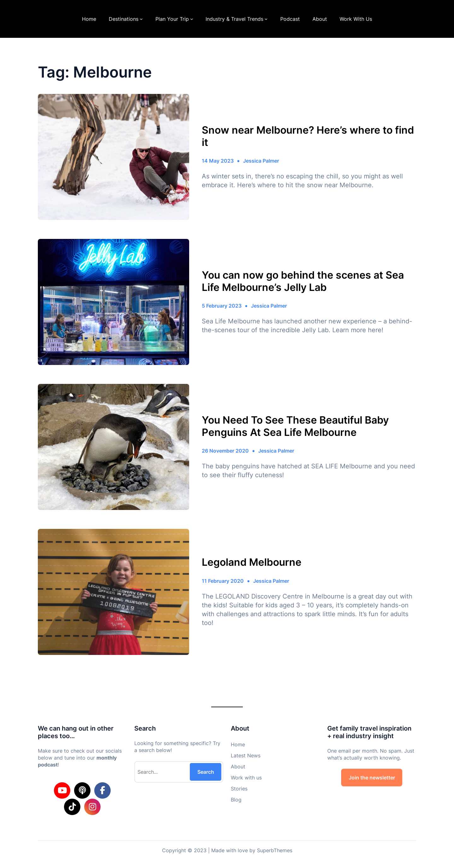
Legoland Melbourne (252, 562)
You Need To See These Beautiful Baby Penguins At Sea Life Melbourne (295, 426)
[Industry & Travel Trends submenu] (266, 19)
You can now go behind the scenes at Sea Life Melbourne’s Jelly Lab (303, 281)
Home (89, 19)
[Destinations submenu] (141, 19)
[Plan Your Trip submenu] (192, 19)
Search (206, 772)
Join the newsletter (372, 778)
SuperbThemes (275, 850)
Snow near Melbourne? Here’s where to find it (308, 136)
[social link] (62, 790)
